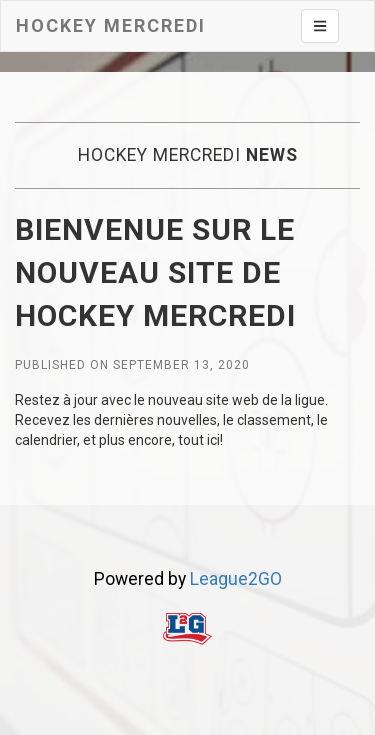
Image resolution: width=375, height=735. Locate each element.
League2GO (236, 579)
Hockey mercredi (111, 25)
